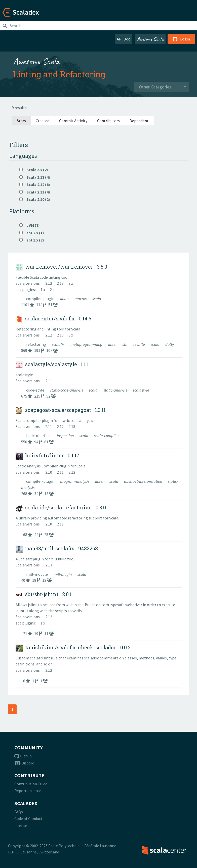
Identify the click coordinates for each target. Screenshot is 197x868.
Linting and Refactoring (59, 74)
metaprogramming (87, 344)
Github (23, 756)
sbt (125, 344)
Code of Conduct (28, 818)
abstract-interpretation (143, 481)
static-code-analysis (67, 390)
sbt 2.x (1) (32, 233)
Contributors (108, 121)
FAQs (19, 812)
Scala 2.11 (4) (35, 192)
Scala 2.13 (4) (35, 177)
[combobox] (162, 87)
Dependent (139, 121)
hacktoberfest (39, 436)
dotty (170, 344)
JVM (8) (30, 225)
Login (181, 39)
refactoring (36, 344)
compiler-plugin (41, 299)
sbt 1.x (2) (32, 240)
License (21, 826)
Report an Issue (28, 791)
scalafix (59, 344)
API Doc (123, 39)
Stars (21, 121)
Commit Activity (73, 121)
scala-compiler (106, 436)
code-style (36, 390)
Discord (24, 763)
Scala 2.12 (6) (35, 184)
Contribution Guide (31, 784)
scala (97, 299)
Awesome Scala (150, 39)
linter (65, 299)
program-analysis (75, 481)
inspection (66, 436)
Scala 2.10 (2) (35, 199)
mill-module (37, 574)
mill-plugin (63, 574)
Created (43, 121)
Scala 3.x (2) (34, 170)
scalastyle (141, 390)
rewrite (140, 344)
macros (81, 299)
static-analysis (116, 390)
